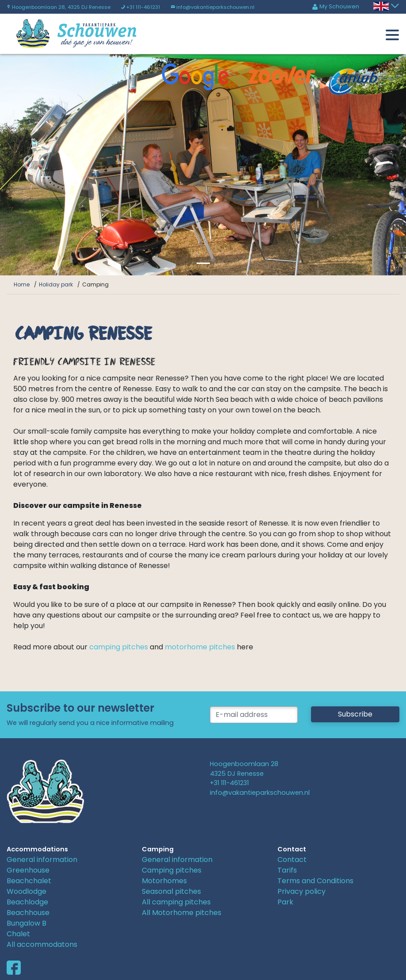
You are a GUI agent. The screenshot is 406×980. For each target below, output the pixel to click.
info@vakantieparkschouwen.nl (212, 7)
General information (42, 860)
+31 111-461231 (140, 7)
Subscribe (355, 714)
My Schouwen (336, 6)
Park (285, 902)
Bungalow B (27, 923)
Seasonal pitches (171, 891)
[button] (30, 165)
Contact (292, 860)
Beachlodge (27, 902)
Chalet (18, 934)
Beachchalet (29, 881)
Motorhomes (164, 881)
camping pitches (118, 647)
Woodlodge (27, 891)
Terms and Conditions (315, 881)
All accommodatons (42, 944)
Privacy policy (302, 891)
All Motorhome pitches (182, 913)
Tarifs (287, 870)
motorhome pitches (200, 647)
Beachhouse (28, 913)
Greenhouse (28, 870)
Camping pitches (172, 870)
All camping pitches (176, 902)
